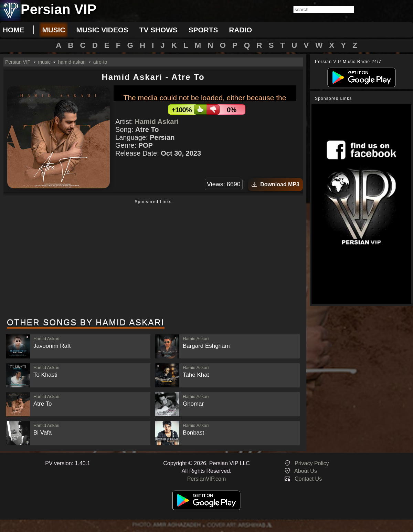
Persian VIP (18, 62)
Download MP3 (276, 184)
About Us (306, 471)
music (54, 30)
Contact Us (308, 479)
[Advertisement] (153, 259)
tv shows (158, 30)
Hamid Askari (157, 122)
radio (240, 30)
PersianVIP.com (207, 479)
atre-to (100, 62)
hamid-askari (72, 62)
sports (203, 30)
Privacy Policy (312, 463)
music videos (102, 30)
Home (13, 30)
